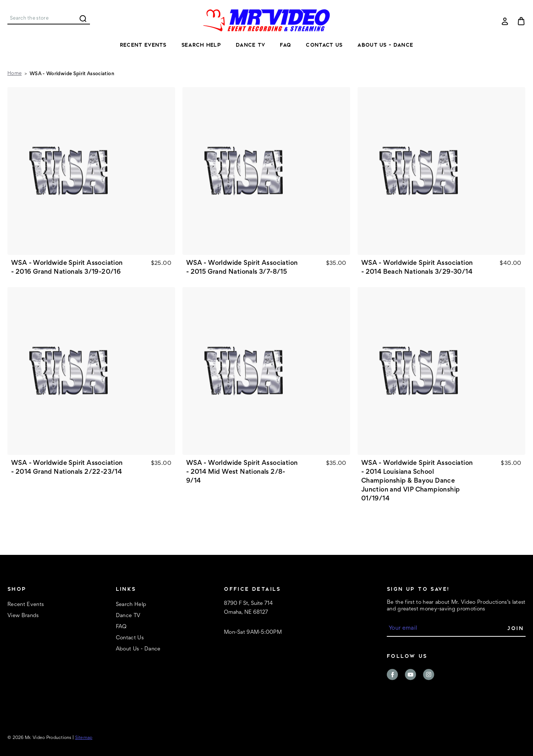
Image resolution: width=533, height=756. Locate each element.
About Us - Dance (385, 45)
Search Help (201, 45)
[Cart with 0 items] (521, 21)
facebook (392, 675)
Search (83, 19)
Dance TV (250, 45)
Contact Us (324, 45)
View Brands (23, 616)
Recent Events (143, 45)
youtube (410, 675)
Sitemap (84, 738)
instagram (429, 675)
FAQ (285, 45)
